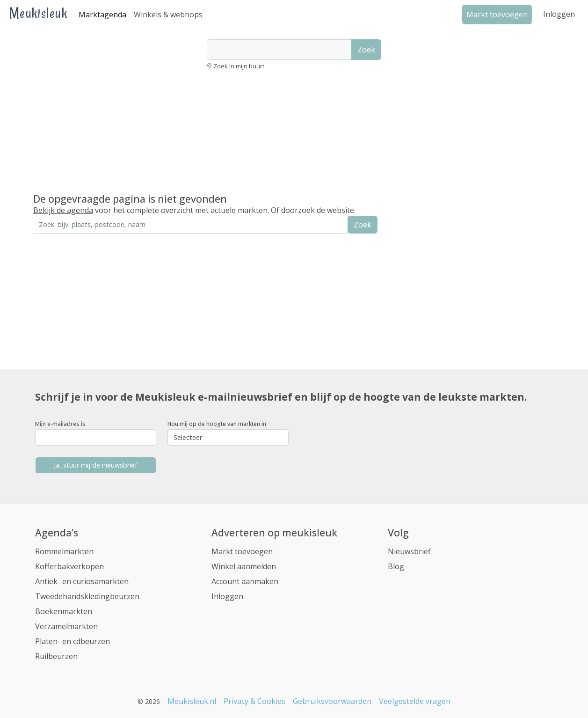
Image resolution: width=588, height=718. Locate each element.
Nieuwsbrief (409, 551)
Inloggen (559, 14)
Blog (396, 566)
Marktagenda (102, 15)
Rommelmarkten (64, 551)
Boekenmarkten (64, 611)
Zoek (366, 50)
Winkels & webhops (168, 15)
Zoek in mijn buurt (239, 66)
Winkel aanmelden (244, 566)
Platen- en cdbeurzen (73, 641)
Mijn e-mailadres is (60, 424)
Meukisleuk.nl (192, 701)
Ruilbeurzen (56, 656)
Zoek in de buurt (59, 240)
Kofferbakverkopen (69, 566)
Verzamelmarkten (66, 626)
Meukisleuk (38, 13)
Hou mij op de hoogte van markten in (217, 424)
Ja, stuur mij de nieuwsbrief (95, 465)
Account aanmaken (245, 581)
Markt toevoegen (242, 551)
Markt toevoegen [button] (497, 15)
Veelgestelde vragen (415, 701)
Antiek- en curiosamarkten (82, 581)
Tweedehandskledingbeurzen (87, 596)
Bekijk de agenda (63, 210)
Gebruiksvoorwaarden (332, 701)
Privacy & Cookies (254, 701)
